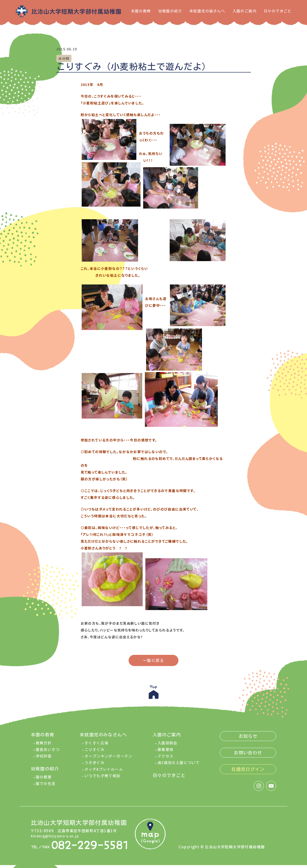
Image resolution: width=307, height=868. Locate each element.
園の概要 (44, 780)
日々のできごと (278, 11)
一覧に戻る (153, 660)
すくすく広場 (96, 746)
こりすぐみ (95, 753)
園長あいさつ (48, 753)
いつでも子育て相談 (103, 779)
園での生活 (46, 787)
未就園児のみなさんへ (103, 738)
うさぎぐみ (95, 766)
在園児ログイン (248, 772)
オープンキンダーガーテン (109, 759)
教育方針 (44, 746)
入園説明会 (167, 746)
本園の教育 (141, 11)
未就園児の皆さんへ (207, 11)
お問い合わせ (248, 756)
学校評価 (44, 759)
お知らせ (248, 739)
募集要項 (166, 753)
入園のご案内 (245, 11)
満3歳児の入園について (179, 766)
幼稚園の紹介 (170, 11)
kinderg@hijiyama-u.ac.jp (57, 839)
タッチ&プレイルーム (104, 772)
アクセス (166, 759)
